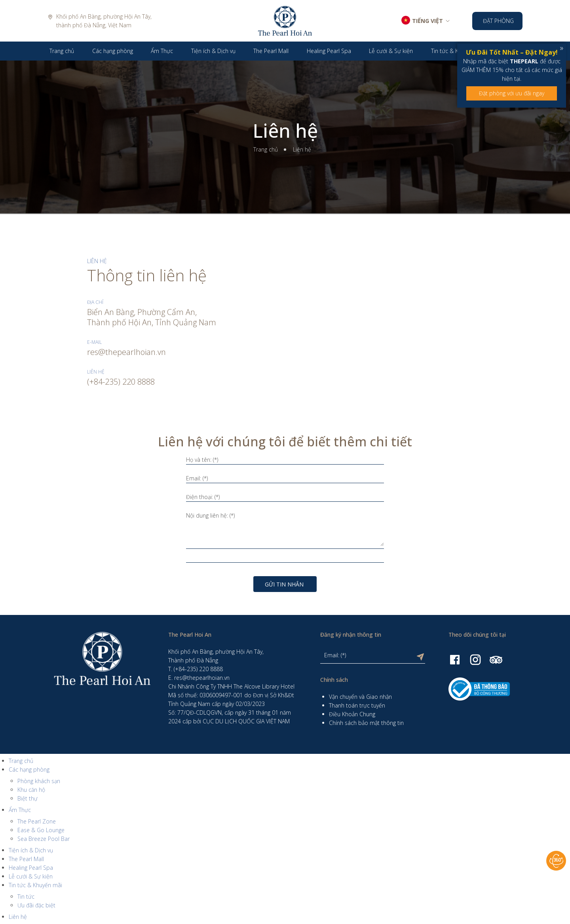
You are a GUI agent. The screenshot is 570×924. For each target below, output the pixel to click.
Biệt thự (28, 798)
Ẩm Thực (20, 810)
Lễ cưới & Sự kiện (31, 876)
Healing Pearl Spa (31, 868)
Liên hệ (285, 131)
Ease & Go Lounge (41, 830)
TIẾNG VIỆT (427, 21)
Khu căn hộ (31, 790)
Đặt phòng (498, 21)
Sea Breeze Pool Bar (44, 839)
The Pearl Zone (37, 821)
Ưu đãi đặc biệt (36, 905)
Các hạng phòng (29, 769)
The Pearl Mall (26, 859)
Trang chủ (266, 149)
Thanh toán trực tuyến (357, 705)
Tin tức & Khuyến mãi (35, 885)
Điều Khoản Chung (352, 714)
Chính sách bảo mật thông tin (366, 723)
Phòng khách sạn (39, 781)
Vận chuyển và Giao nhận (360, 697)
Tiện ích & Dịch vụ (31, 850)
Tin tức (26, 896)
